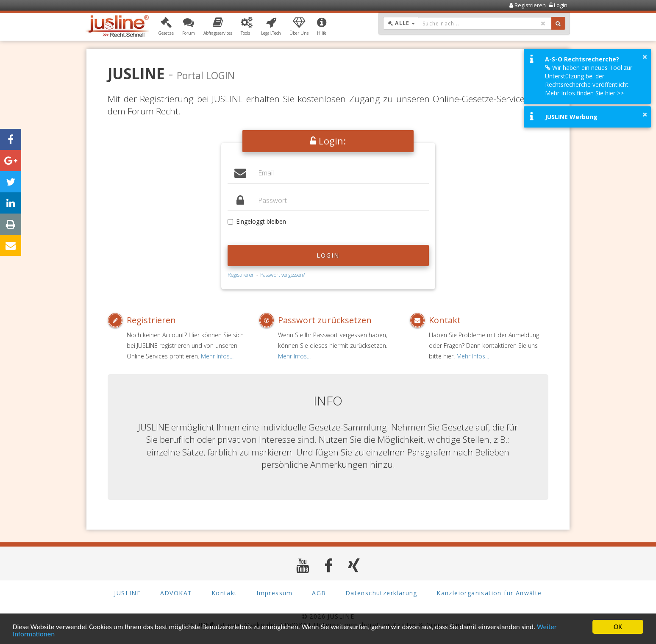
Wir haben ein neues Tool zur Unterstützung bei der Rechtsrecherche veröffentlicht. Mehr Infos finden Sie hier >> (589, 80)
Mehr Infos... (217, 356)
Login (328, 255)
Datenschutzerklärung (381, 593)
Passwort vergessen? (282, 275)
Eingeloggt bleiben (257, 221)
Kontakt (445, 320)
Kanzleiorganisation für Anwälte (489, 593)
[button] (166, 27)
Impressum (275, 593)
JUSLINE (127, 593)
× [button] (645, 57)
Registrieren (241, 275)
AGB (319, 593)
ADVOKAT (176, 593)
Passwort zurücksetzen (325, 320)
